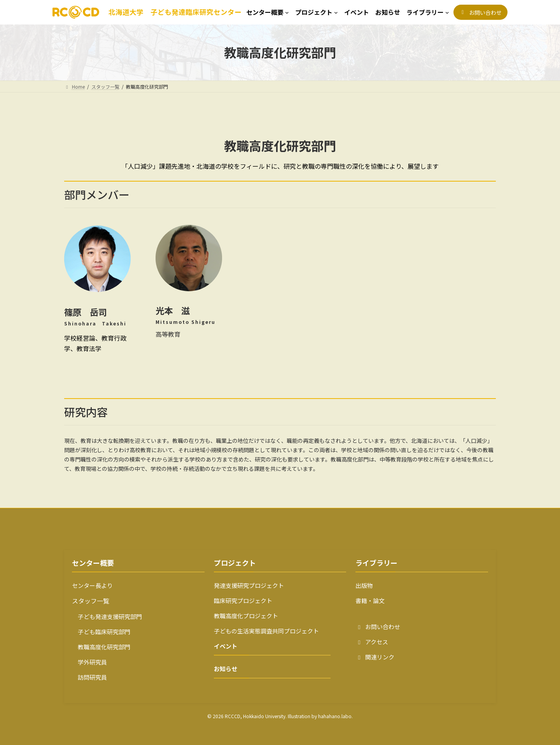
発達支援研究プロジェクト (249, 585)
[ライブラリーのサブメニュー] (428, 12)
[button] (480, 12)
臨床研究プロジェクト (243, 601)
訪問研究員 (89, 677)
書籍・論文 (370, 601)
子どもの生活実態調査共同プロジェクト (266, 631)
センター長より (92, 585)
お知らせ (226, 669)
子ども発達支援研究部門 (107, 616)
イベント (226, 646)
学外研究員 (89, 662)
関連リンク (375, 657)
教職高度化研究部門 (101, 647)
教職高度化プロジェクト (246, 616)
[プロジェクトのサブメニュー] (317, 12)
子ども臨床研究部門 (101, 632)
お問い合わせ (378, 627)
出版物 (364, 585)
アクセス (372, 642)
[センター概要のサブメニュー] (268, 12)
